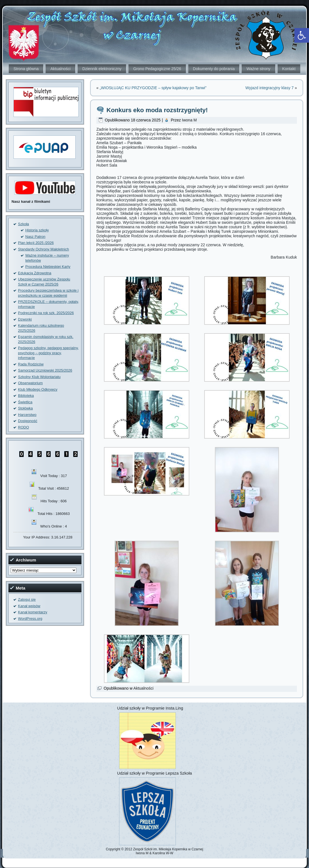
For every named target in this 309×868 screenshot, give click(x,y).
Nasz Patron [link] (35, 237)
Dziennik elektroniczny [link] (102, 69)
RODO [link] (23, 427)
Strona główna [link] (26, 69)
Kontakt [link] (289, 69)
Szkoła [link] (23, 224)
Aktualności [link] (60, 69)
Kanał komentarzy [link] (33, 612)
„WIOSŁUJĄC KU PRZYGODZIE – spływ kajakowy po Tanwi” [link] (153, 88)
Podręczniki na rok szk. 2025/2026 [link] (46, 313)
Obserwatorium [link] (30, 383)
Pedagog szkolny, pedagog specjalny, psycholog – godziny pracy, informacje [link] (48, 353)
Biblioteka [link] (26, 396)
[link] (302, 35)
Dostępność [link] (28, 421)
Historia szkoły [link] (37, 230)
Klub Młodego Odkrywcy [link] (38, 389)
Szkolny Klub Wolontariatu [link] (39, 377)
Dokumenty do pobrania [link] (214, 69)
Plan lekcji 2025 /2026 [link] (36, 243)
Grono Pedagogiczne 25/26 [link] (157, 69)
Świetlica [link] (25, 402)
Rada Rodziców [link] (31, 364)
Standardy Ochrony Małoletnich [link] (43, 249)
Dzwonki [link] (25, 319)
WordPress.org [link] (30, 619)
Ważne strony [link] (258, 69)
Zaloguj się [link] (27, 599)
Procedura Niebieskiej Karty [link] (48, 267)
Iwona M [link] (189, 120)
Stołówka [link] (25, 408)
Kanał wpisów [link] (29, 606)
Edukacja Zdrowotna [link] (35, 273)
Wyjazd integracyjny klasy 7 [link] (269, 88)
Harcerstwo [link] (27, 415)
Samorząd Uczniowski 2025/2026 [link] (45, 370)
